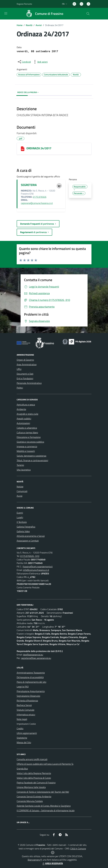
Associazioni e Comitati (28, 541)
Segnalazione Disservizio (28, 696)
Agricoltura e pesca (26, 405)
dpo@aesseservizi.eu (33, 655)
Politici (20, 388)
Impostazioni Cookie (26, 724)
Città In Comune (78, 849)
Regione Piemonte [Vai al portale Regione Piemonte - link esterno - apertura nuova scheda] (24, 4)
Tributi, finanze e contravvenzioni (32, 460)
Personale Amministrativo (29, 383)
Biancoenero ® (35, 860)
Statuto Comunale (26, 710)
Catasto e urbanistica (27, 428)
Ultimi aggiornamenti (27, 733)
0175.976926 (40, 197)
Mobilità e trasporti (26, 451)
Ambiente (21, 409)
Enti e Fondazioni (25, 378)
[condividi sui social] (24, 62)
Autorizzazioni (23, 423)
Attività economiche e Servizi (31, 536)
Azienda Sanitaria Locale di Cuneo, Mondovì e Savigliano (44, 806)
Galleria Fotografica (26, 527)
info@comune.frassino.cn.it (36, 570)
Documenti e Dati (25, 374)
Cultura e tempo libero (27, 432)
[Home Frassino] (43, 14)
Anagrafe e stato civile (27, 414)
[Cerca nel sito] (88, 14)
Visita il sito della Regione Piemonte (34, 773)
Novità (29, 25)
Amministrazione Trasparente (31, 673)
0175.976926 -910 (30, 556)
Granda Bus (22, 769)
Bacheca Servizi (24, 705)
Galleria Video (23, 531)
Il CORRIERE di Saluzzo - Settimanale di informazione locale (46, 810)
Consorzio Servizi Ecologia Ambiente (34, 796)
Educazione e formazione (29, 437)
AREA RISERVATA (52, 863)
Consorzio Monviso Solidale (30, 801)
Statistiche (22, 738)
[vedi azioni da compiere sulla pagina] (40, 62)
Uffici (19, 369)
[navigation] (6, 13)
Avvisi (39, 25)
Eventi (20, 513)
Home (20, 25)
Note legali (22, 719)
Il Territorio (22, 522)
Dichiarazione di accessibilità (30, 677)
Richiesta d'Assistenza (27, 701)
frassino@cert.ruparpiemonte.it (38, 567)
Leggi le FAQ (23, 687)
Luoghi (20, 517)
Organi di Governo (25, 360)
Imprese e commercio (27, 446)
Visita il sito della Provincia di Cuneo (34, 778)
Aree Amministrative (27, 364)
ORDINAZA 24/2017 (39, 148)
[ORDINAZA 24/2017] (23, 149)
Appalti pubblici (24, 419)
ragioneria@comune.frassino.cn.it (37, 203)
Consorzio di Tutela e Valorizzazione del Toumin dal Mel (43, 792)
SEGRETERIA (29, 185)
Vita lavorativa (24, 470)
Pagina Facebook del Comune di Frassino (36, 783)
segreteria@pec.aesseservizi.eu (36, 658)
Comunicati (22, 491)
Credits (20, 728)
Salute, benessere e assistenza (31, 456)
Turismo (20, 465)
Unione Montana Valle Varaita (31, 787)
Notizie (20, 487)
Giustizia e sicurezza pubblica (30, 442)
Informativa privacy (26, 714)
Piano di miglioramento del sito (31, 682)
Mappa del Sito (24, 742)
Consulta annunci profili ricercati (32, 759)
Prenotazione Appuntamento (31, 691)
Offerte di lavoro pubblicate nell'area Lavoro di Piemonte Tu (45, 764)
